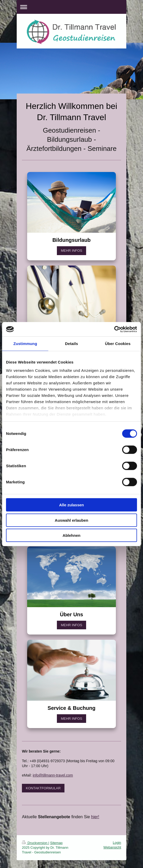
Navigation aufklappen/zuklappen (71, 7)
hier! (95, 817)
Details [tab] (71, 344)
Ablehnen (71, 535)
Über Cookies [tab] (118, 344)
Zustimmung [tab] (25, 344)
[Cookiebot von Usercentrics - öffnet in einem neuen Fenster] (114, 329)
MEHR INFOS (71, 251)
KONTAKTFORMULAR (43, 788)
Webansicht (112, 847)
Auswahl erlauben (71, 520)
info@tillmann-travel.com (53, 775)
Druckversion (35, 843)
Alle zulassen (71, 505)
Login (117, 843)
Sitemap (56, 843)
